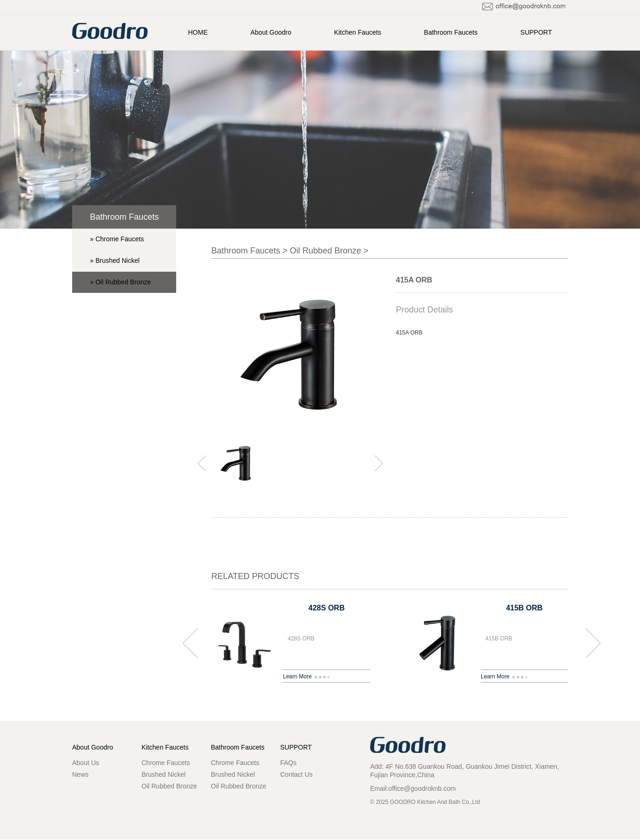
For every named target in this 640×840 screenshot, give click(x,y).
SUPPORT (536, 32)
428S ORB (326, 608)
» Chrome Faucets (117, 239)
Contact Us (296, 774)
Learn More (306, 676)
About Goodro (271, 32)
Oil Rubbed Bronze (326, 251)
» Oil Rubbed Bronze (120, 282)
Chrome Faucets (166, 763)
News (80, 774)
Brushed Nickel (164, 774)
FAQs (288, 763)
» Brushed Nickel (115, 260)
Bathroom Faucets (451, 32)
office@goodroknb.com (422, 788)
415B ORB (524, 608)
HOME (198, 32)
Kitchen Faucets (357, 32)
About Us (86, 763)
